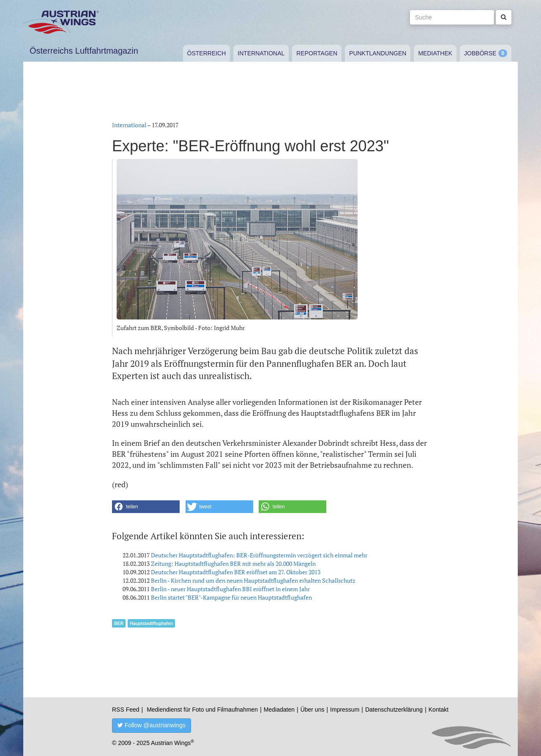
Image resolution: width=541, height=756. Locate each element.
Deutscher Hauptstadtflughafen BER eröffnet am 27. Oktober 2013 (236, 572)
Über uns (313, 710)
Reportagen (317, 53)
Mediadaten (279, 710)
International (261, 53)
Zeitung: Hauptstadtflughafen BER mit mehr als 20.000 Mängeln (233, 564)
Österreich (207, 53)
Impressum (345, 710)
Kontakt (439, 710)
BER (119, 623)
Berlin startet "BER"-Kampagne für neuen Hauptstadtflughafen (231, 597)
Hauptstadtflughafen (151, 623)
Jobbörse (480, 53)
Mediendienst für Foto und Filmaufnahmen (202, 710)
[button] (146, 507)
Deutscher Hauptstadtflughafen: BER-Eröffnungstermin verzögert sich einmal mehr (259, 555)
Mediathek (435, 53)
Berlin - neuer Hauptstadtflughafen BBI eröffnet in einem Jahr (230, 589)
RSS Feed (126, 710)
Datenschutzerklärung (394, 710)
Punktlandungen (378, 53)
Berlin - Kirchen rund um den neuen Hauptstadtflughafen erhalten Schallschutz (253, 580)
